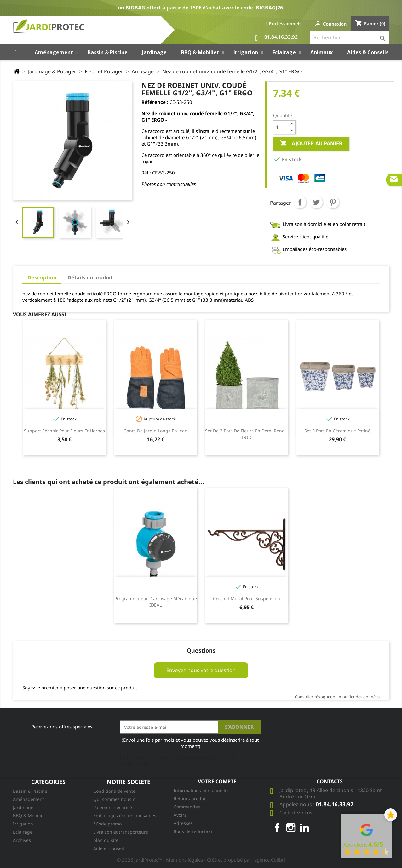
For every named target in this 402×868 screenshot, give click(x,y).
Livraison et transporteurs (121, 832)
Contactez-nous (296, 812)
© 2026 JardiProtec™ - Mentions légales (161, 860)
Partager (300, 202)
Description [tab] (42, 277)
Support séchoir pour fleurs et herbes (64, 431)
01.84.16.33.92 (276, 38)
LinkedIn (305, 828)
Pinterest (333, 202)
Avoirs (180, 815)
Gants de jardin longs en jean (155, 431)
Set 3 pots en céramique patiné (337, 431)
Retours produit (190, 799)
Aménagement (29, 799)
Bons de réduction (193, 831)
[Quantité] (281, 127)
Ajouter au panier (311, 144)
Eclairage (23, 832)
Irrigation (23, 824)
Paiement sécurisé (113, 807)
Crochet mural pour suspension (247, 599)
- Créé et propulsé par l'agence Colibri (245, 860)
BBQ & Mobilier (29, 816)
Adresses (183, 823)
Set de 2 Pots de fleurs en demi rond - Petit (246, 434)
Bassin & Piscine (30, 791)
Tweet (316, 202)
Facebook (277, 828)
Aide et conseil (109, 848)
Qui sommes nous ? (114, 799)
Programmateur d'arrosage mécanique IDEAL (156, 602)
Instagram (291, 828)
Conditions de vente (114, 791)
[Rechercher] (350, 37)
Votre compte (217, 781)
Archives (22, 840)
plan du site (106, 840)
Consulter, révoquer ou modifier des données (337, 697)
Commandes (187, 807)
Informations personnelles (202, 790)
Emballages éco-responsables (125, 816)
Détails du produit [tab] (90, 277)
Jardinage (23, 807)
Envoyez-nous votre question (201, 670)
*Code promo (107, 824)
